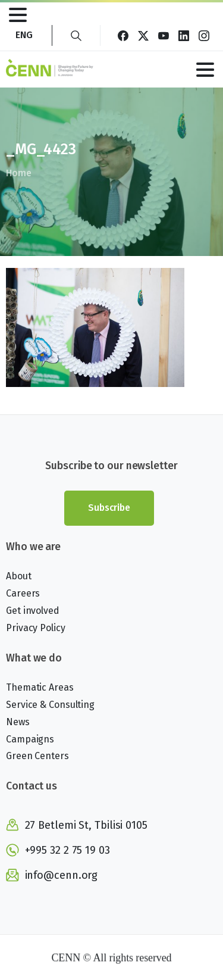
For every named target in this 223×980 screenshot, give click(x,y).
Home (18, 173)
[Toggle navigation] (18, 15)
